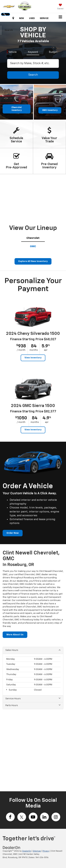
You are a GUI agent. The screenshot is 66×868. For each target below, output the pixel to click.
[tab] (13, 51)
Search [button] (33, 75)
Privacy (46, 851)
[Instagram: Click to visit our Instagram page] (56, 817)
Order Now (13, 533)
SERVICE (44, 18)
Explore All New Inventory (33, 261)
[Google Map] (33, 749)
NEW (22, 18)
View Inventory (33, 358)
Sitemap (37, 851)
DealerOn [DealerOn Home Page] (27, 851)
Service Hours (33, 698)
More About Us (15, 635)
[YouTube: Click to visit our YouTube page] (33, 817)
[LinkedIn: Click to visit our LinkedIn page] (44, 817)
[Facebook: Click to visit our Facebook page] (10, 817)
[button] (6, 14)
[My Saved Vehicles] (60, 7)
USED (32, 18)
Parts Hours (33, 705)
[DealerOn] (12, 848)
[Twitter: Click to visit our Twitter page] (22, 817)
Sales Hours (33, 650)
